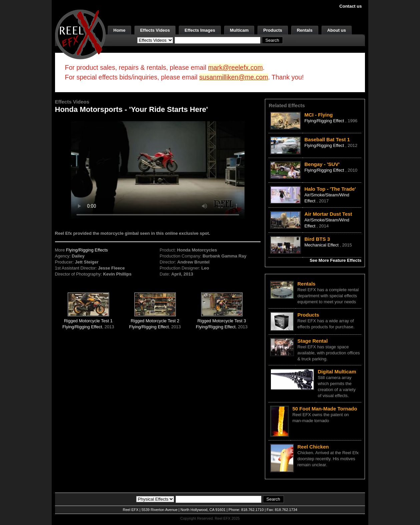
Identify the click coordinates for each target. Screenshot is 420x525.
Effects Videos (155, 30)
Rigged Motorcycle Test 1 (88, 321)
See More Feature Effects (335, 260)
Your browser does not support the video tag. (158, 170)
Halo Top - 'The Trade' (330, 189)
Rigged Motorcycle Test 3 (222, 321)
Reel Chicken (313, 447)
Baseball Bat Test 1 (327, 139)
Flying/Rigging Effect (82, 327)
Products (273, 30)
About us (337, 30)
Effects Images (200, 30)
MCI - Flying (318, 115)
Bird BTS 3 (317, 239)
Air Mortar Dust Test (328, 214)
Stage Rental (312, 341)
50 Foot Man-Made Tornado (325, 409)
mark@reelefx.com (236, 67)
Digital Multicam (337, 372)
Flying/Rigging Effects (87, 250)
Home (119, 30)
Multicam (239, 30)
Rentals (305, 30)
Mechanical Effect (322, 245)
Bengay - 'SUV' (322, 164)
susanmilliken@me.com (234, 77)
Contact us (350, 6)
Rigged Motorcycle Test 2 (155, 321)
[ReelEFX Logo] (80, 34)
